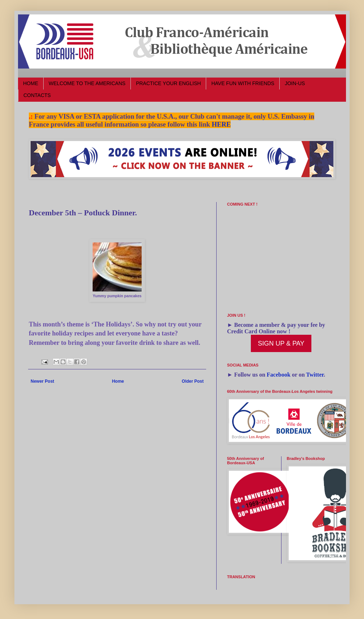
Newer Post (42, 381)
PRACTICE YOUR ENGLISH (168, 83)
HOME (31, 83)
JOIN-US (295, 83)
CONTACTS (37, 95)
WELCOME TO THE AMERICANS (87, 83)
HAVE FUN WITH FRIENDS (243, 83)
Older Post (193, 381)
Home (118, 381)
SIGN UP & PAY (281, 343)
